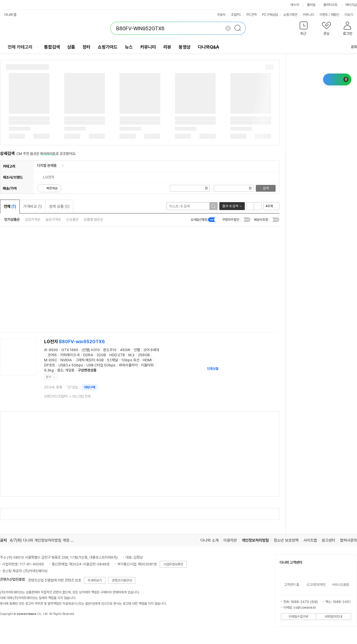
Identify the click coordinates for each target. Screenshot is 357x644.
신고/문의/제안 (316, 585)
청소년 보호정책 (286, 540)
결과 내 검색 (230, 206)
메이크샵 (351, 5)
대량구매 (90, 387)
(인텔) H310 (91, 350)
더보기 (351, 15)
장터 (86, 47)
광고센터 (328, 540)
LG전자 (74, 342)
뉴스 (129, 47)
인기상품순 (12, 220)
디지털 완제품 (47, 166)
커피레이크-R (70, 355)
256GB (144, 355)
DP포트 (50, 365)
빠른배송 (52, 188)
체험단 (335, 15)
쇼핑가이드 (108, 47)
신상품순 (72, 220)
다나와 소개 (209, 540)
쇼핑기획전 (290, 15)
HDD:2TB (117, 355)
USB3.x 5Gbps (71, 365)
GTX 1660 (70, 350)
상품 (71, 47)
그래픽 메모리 (85, 360)
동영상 (185, 47)
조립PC (236, 15)
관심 (75, 387)
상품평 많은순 (93, 220)
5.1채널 (112, 360)
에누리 (295, 5)
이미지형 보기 (258, 206)
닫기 (49, 377)
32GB (101, 355)
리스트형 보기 (250, 206)
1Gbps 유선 (130, 360)
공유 (350, 47)
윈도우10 (110, 350)
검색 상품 (59, 206)
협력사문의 (349, 540)
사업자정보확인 (173, 564)
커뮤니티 (308, 15)
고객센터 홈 (292, 585)
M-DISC (51, 360)
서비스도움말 (340, 585)
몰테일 (311, 5)
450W (125, 350)
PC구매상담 (270, 15)
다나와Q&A (208, 47)
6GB (100, 360)
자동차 (221, 15)
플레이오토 (330, 5)
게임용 (70, 370)
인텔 (137, 350)
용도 (60, 370)
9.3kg (49, 370)
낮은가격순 (33, 220)
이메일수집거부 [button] (298, 617)
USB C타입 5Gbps (101, 365)
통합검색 (52, 47)
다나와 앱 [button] (10, 15)
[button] (303, 30)
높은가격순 (53, 220)
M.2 (131, 355)
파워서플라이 (128, 365)
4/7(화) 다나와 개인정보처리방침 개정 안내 (43, 540)
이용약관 (230, 540)
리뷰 (167, 47)
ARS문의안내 (334, 617)
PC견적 (252, 15)
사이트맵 (310, 540)
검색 (266, 188)
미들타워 (147, 365)
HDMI (147, 360)
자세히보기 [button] (95, 580)
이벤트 (324, 15)
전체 (10, 206)
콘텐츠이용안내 (122, 580)
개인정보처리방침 (255, 540)
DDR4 (88, 355)
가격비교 (33, 206)
